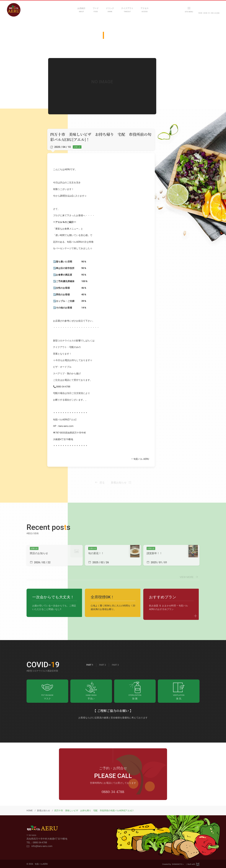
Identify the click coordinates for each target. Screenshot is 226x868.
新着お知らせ (44, 811)
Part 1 (90, 665)
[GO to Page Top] (197, 828)
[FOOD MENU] (96, 10)
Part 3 (115, 665)
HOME (30, 811)
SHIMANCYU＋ (179, 864)
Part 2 (103, 665)
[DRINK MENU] (110, 10)
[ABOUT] (81, 10)
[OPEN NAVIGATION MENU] (189, 10)
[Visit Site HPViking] (198, 864)
